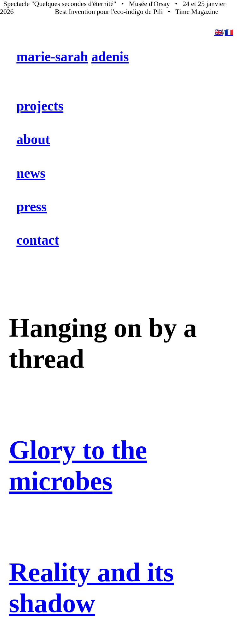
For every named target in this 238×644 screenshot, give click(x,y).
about (33, 139)
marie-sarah (52, 57)
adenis (110, 57)
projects (40, 106)
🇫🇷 (229, 33)
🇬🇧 (219, 33)
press (32, 206)
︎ (3, 629)
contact (38, 240)
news (31, 173)
